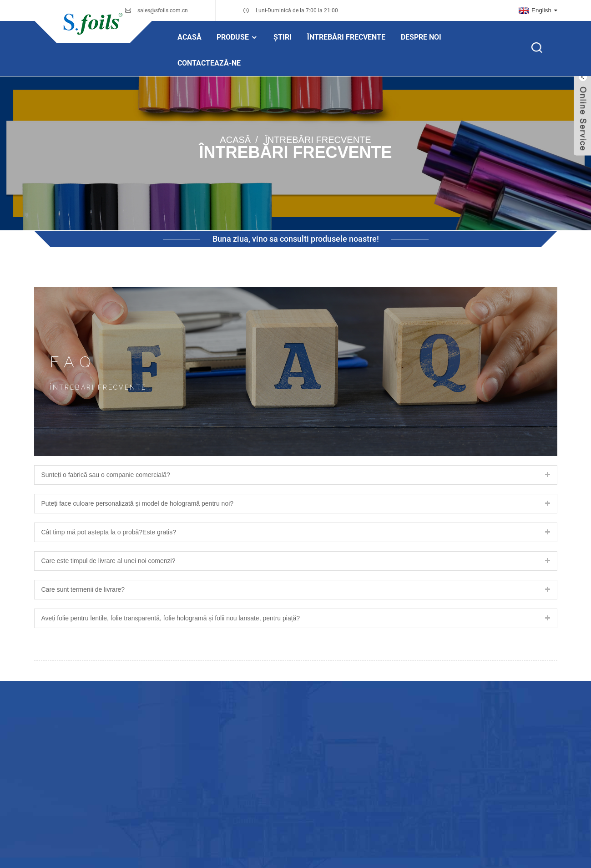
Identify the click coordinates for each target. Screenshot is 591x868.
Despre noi (421, 37)
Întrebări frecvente (346, 37)
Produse (237, 37)
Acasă (189, 37)
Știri (283, 37)
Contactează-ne (209, 63)
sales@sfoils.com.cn (163, 10)
